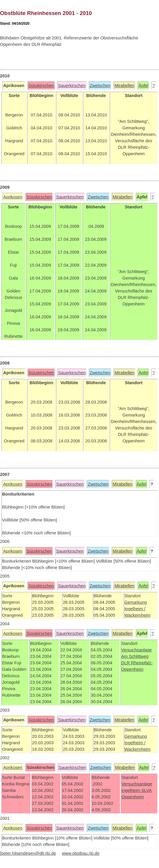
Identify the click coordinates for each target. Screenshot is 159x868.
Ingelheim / (135, 609)
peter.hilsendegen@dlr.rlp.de (29, 853)
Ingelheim (131, 790)
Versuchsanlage (136, 650)
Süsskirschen (41, 86)
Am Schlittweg (135, 656)
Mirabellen (124, 86)
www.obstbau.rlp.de (81, 853)
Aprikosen (13, 197)
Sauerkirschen (72, 86)
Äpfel (143, 86)
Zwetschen (100, 86)
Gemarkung (136, 602)
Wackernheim (137, 615)
